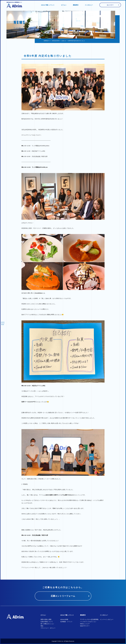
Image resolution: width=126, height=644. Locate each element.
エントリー (110, 5)
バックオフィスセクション (88, 622)
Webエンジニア (85, 624)
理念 (42, 626)
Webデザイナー (85, 626)
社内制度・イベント (66, 622)
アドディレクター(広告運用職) (89, 619)
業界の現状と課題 (46, 619)
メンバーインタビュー (107, 619)
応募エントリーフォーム (63, 596)
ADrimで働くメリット (48, 5)
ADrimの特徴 (64, 619)
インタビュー (89, 5)
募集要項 (76, 5)
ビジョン (64, 5)
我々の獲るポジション (47, 624)
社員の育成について (47, 622)
